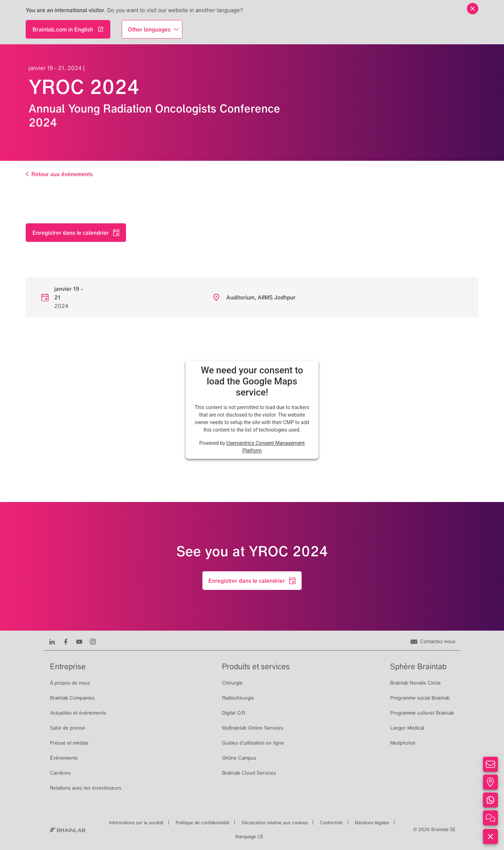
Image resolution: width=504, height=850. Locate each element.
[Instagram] (93, 641)
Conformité (331, 823)
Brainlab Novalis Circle (415, 683)
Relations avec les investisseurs (86, 788)
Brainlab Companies (72, 698)
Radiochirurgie (238, 698)
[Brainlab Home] (67, 830)
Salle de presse (68, 728)
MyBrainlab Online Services (253, 728)
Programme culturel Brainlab (422, 713)
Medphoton (403, 743)
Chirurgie (232, 683)
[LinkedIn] (52, 641)
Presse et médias (69, 743)
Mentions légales (372, 823)
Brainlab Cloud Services (249, 773)
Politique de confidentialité (203, 823)
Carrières (60, 773)
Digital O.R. (234, 713)
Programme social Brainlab (420, 698)
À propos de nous (70, 683)
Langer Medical (407, 728)
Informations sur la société (136, 823)
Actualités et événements (78, 713)
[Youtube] (79, 641)
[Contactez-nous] (433, 641)
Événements (64, 758)
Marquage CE (249, 837)
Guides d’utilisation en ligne (253, 743)
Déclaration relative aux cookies (275, 823)
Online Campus (239, 758)
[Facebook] (66, 641)
